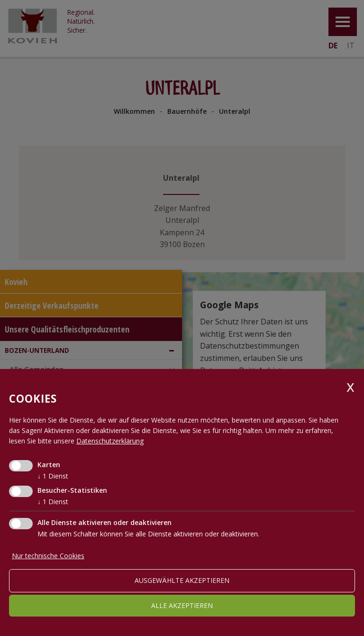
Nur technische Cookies (48, 556)
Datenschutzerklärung (110, 441)
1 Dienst (53, 476)
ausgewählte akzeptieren (182, 580)
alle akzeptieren (182, 605)
